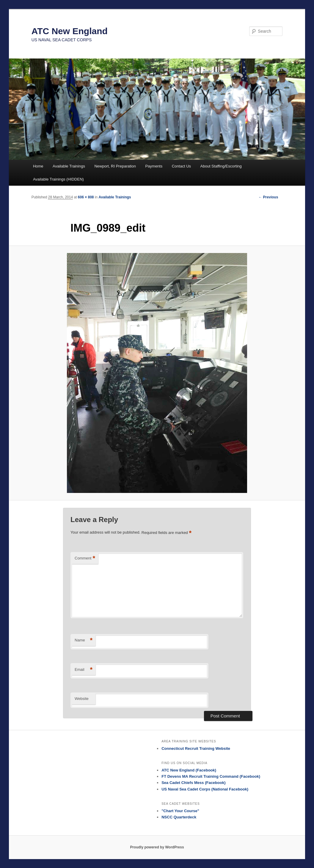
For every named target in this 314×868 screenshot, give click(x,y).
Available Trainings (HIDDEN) (58, 179)
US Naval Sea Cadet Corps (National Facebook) (205, 789)
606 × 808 (86, 197)
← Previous (268, 197)
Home (38, 166)
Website (82, 699)
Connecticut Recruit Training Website (196, 748)
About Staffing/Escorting (221, 166)
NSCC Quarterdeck (179, 817)
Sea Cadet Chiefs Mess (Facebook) (193, 783)
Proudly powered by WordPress (157, 847)
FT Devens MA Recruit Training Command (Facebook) (211, 776)
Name (84, 640)
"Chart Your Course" (180, 811)
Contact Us (181, 166)
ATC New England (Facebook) (189, 770)
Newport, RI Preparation (115, 166)
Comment (85, 558)
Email (84, 670)
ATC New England (70, 31)
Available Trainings (69, 166)
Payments (154, 166)
